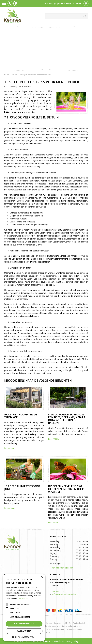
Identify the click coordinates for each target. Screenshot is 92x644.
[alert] (24, 608)
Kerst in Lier (46, 632)
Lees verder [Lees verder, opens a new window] (23, 599)
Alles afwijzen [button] (24, 631)
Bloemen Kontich (58, 629)
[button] (24, 637)
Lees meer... (10, 448)
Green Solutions (32, 641)
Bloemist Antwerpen (52, 626)
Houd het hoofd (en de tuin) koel (21, 416)
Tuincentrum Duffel (75, 629)
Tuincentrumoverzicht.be (53, 641)
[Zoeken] (67, 16)
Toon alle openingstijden (62, 568)
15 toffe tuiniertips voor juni (22, 488)
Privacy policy (72, 641)
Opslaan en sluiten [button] (24, 624)
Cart (86, 3)
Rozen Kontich (46, 623)
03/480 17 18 (59, 591)
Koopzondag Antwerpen (72, 626)
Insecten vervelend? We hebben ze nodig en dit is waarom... (66, 489)
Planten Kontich (79, 623)
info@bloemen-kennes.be (64, 594)
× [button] (42, 577)
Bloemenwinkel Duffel (62, 623)
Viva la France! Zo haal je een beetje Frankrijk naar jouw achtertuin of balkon (67, 419)
